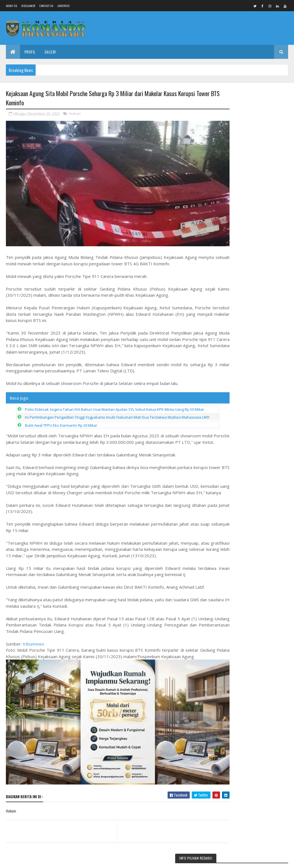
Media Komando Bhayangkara (56, 860)
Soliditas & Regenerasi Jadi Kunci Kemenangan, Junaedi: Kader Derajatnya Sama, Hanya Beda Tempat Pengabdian (255, 433)
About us (11, 6)
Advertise (63, 6)
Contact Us (46, 6)
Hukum (75, 114)
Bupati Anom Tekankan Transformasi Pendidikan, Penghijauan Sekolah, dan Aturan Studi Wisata (255, 561)
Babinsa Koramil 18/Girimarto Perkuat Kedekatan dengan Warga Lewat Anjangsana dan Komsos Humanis (252, 118)
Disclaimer (28, 6)
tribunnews (33, 661)
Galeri (50, 52)
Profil (30, 52)
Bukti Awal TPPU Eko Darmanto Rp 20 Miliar (61, 430)
